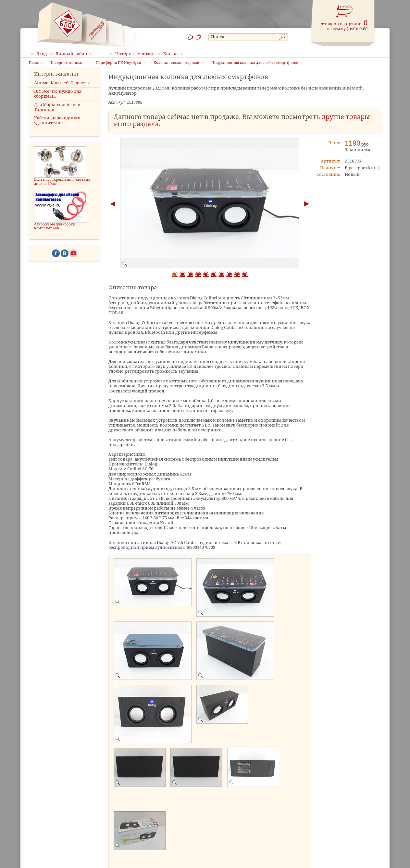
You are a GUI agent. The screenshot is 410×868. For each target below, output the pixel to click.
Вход (42, 54)
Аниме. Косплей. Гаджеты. (63, 88)
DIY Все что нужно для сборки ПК (58, 99)
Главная (36, 63)
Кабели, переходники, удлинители (58, 126)
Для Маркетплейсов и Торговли (57, 113)
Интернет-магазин (135, 54)
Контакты (174, 54)
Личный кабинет (74, 54)
